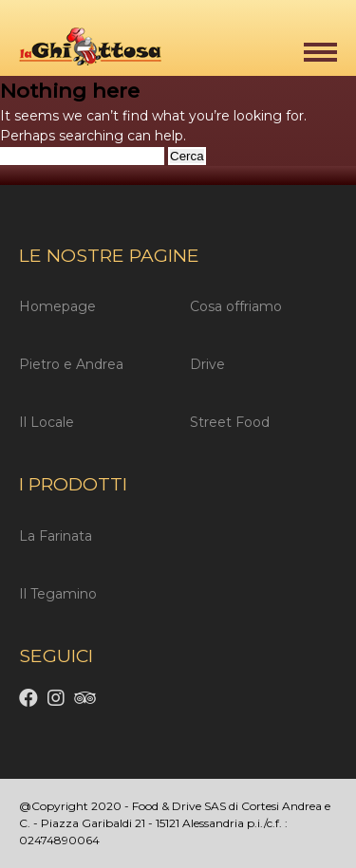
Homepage (57, 306)
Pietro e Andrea (71, 364)
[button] (320, 52)
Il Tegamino (58, 594)
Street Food (230, 422)
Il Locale (47, 422)
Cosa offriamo (236, 306)
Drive (207, 364)
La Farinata (56, 536)
